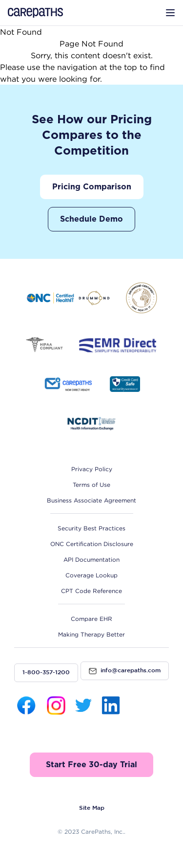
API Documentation (91, 560)
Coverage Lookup (91, 575)
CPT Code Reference (91, 591)
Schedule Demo (91, 219)
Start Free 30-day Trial (91, 765)
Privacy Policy (92, 469)
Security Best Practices (91, 528)
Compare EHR (91, 619)
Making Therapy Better (91, 634)
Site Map (92, 808)
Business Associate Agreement (91, 500)
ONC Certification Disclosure (92, 544)
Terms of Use (91, 485)
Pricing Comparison (92, 187)
